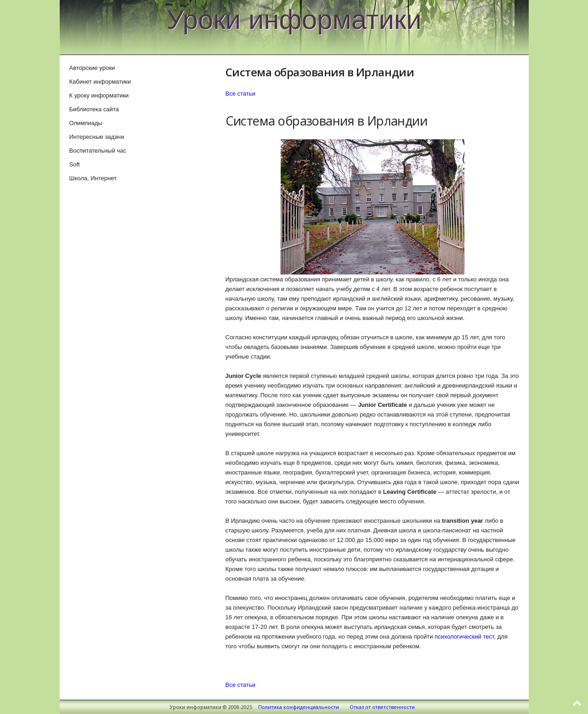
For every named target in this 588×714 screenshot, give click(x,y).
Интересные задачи (97, 137)
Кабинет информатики (100, 82)
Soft (75, 164)
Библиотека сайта (94, 109)
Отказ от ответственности (382, 707)
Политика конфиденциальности (299, 707)
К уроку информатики (99, 95)
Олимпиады (86, 123)
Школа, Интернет (93, 178)
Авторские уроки (92, 68)
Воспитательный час (98, 151)
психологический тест (464, 637)
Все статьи (240, 94)
